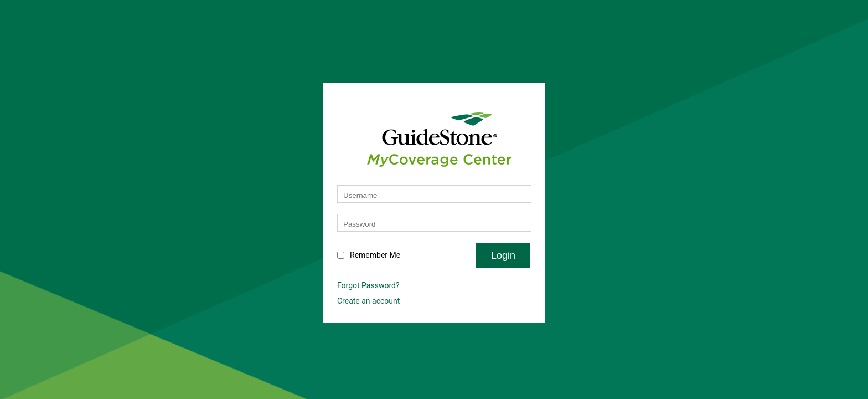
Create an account (368, 301)
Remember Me (375, 255)
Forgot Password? (368, 285)
